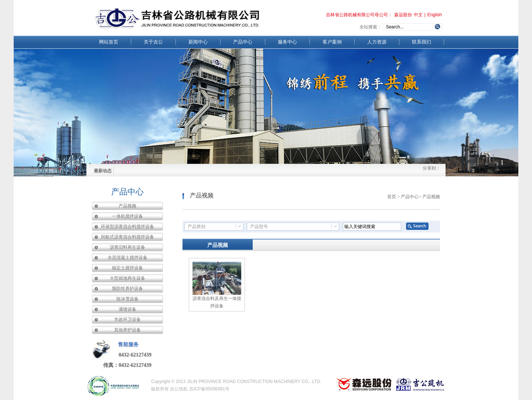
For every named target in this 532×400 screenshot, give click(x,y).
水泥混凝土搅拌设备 (127, 258)
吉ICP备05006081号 (209, 389)
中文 (418, 15)
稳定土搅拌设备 (127, 268)
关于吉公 (153, 42)
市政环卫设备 (127, 320)
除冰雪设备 (127, 299)
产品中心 (243, 42)
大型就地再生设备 (127, 278)
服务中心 (287, 42)
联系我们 (422, 42)
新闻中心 (198, 42)
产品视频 (127, 206)
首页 (392, 197)
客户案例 (332, 42)
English (435, 15)
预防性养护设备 (127, 289)
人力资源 (377, 42)
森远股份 (403, 15)
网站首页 (109, 42)
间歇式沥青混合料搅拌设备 (127, 237)
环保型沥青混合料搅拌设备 (127, 227)
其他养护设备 (127, 330)
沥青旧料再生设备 (127, 247)
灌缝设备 (127, 309)
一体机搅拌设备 (127, 216)
